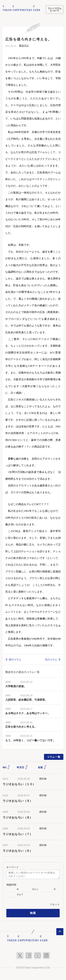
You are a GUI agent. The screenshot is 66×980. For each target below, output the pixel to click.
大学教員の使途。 (16, 686)
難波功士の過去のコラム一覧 (22, 672)
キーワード (12, 867)
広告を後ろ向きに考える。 (21, 727)
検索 (33, 913)
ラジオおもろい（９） (18, 801)
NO (6, 767)
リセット (55, 904)
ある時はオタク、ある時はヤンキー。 (28, 713)
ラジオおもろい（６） (18, 851)
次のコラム (51, 659)
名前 (42, 767)
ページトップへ (60, 932)
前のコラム (15, 659)
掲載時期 (11, 885)
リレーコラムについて (55, 9)
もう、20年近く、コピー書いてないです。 (30, 740)
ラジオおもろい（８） (18, 818)
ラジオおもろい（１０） (19, 784)
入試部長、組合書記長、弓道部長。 (26, 700)
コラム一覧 (54, 757)
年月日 (22, 767)
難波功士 (24, 46)
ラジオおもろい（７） (18, 834)
